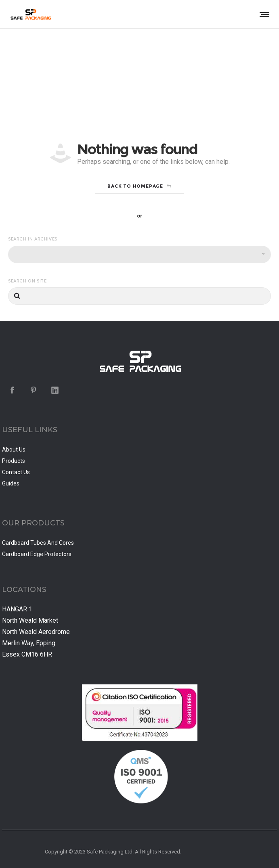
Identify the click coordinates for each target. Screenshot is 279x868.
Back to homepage (139, 186)
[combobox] (139, 254)
